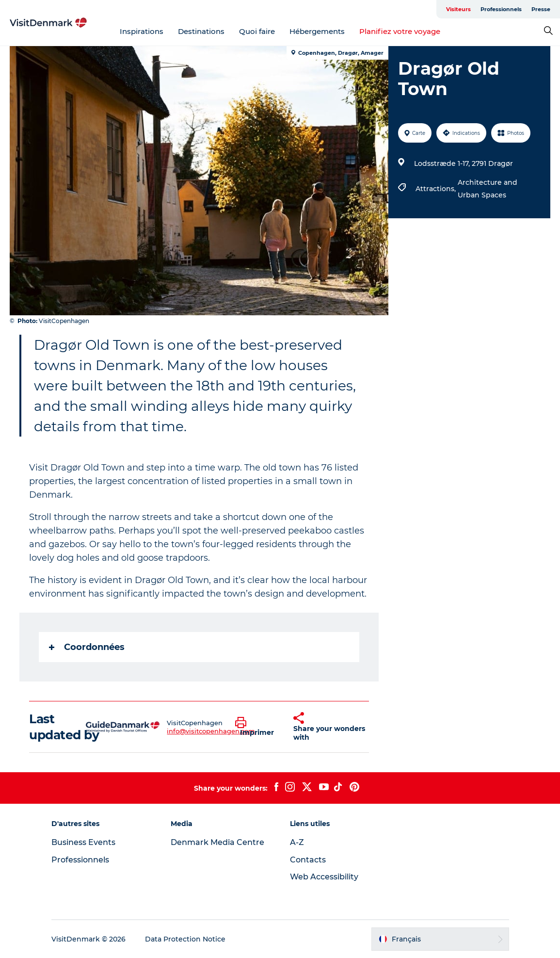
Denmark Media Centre (217, 842)
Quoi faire (257, 31)
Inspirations (142, 31)
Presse (541, 9)
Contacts (308, 860)
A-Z (297, 842)
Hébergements (317, 31)
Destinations (201, 31)
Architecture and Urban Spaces (488, 189)
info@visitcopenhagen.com (211, 731)
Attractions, (437, 189)
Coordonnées (87, 647)
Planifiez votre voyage (400, 31)
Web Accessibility (324, 877)
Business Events (83, 842)
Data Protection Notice (185, 939)
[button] (257, 727)
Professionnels (501, 9)
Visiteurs (458, 9)
